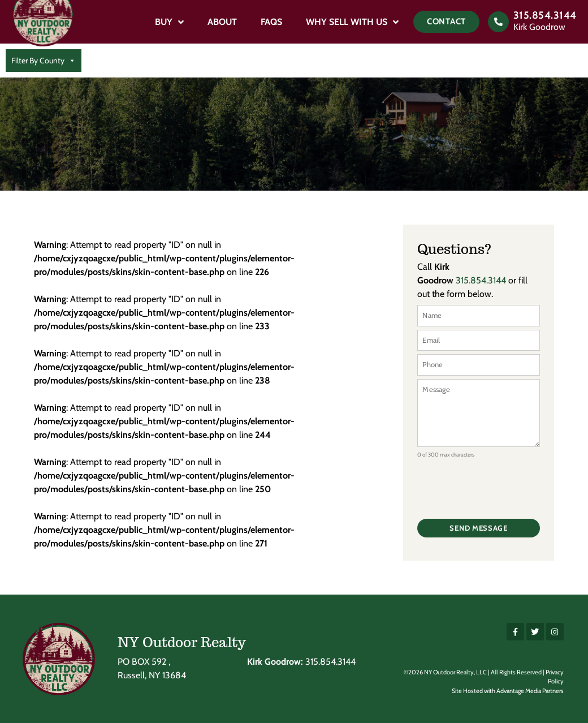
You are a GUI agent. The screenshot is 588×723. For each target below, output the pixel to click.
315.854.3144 (545, 15)
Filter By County (44, 61)
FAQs (271, 22)
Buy (169, 22)
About (222, 22)
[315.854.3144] (498, 22)
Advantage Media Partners (530, 691)
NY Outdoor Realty (182, 642)
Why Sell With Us (352, 22)
